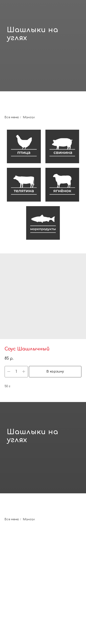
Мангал (29, 117)
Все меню (12, 117)
